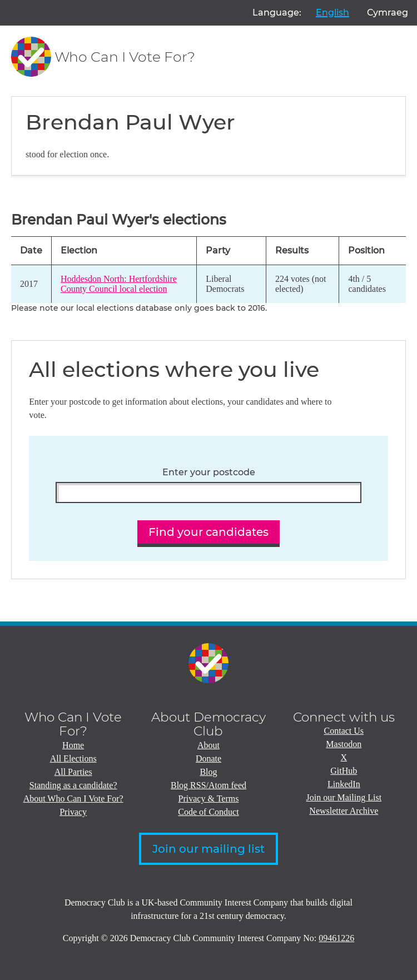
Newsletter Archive (344, 811)
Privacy (73, 812)
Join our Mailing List (344, 797)
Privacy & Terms (209, 799)
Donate (209, 758)
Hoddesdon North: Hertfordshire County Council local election (119, 284)
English (332, 13)
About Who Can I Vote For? (73, 799)
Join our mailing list (209, 849)
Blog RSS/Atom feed (209, 785)
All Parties (73, 772)
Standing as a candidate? (73, 785)
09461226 (336, 938)
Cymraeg (388, 13)
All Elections (73, 758)
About (209, 745)
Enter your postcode (209, 472)
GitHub (344, 771)
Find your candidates (209, 532)
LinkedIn (344, 784)
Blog (208, 772)
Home (73, 745)
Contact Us (344, 731)
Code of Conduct (208, 812)
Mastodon (344, 744)
